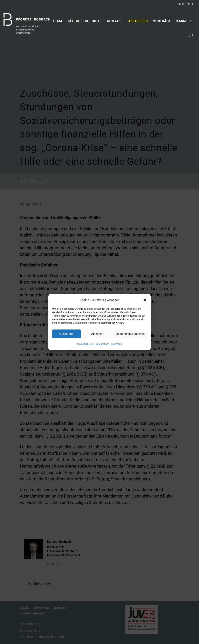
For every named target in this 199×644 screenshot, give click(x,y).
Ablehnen (97, 334)
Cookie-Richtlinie (85, 344)
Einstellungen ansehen (130, 334)
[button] (145, 300)
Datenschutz (102, 344)
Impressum (117, 344)
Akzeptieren (67, 334)
